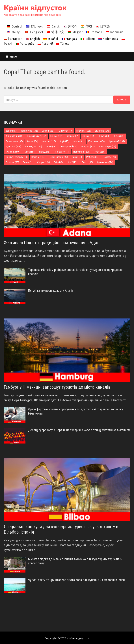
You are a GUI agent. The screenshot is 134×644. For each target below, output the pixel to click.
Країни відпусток (35, 8)
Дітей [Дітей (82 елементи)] (119, 136)
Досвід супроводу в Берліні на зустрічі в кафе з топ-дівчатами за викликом (79, 430)
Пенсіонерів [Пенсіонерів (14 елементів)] (108, 146)
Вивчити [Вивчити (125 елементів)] (84, 131)
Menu (11, 56)
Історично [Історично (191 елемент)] (30, 131)
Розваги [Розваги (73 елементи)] (109, 157)
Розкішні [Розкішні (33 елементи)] (12, 162)
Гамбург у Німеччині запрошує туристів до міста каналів (57, 387)
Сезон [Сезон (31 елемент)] (28, 162)
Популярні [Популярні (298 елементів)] (82, 152)
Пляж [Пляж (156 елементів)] (30, 152)
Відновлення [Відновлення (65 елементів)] (14, 136)
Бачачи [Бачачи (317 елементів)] (48, 131)
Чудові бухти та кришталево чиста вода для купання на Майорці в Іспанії (77, 580)
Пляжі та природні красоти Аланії (50, 291)
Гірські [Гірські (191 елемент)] (57, 136)
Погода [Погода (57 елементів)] (45, 152)
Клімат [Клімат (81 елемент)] (79, 141)
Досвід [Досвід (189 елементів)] (89, 136)
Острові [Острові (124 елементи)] (88, 146)
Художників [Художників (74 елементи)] (105, 162)
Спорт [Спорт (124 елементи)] (44, 162)
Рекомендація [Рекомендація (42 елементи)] (58, 157)
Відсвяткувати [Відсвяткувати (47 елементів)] (37, 136)
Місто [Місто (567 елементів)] (52, 146)
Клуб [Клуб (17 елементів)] (64, 141)
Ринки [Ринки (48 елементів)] (77, 157)
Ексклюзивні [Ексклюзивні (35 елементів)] (14, 141)
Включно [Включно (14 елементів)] (102, 131)
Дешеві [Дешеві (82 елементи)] (73, 136)
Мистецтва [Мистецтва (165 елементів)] (33, 146)
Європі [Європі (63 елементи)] (11, 131)
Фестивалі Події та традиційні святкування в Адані (52, 243)
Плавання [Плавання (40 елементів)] (13, 152)
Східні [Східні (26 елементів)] (59, 162)
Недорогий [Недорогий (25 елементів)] (69, 146)
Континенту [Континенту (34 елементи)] (97, 141)
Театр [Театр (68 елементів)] (87, 162)
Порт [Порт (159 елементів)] (100, 152)
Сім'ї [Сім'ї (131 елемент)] (73, 162)
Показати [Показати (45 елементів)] (62, 152)
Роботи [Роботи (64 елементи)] (93, 157)
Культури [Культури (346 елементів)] (13, 146)
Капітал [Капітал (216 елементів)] (49, 141)
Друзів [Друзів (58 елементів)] (105, 136)
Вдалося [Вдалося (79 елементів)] (66, 131)
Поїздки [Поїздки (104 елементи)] (38, 157)
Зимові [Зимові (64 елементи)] (32, 141)
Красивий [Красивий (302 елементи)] (117, 141)
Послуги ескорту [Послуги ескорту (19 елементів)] (17, 157)
